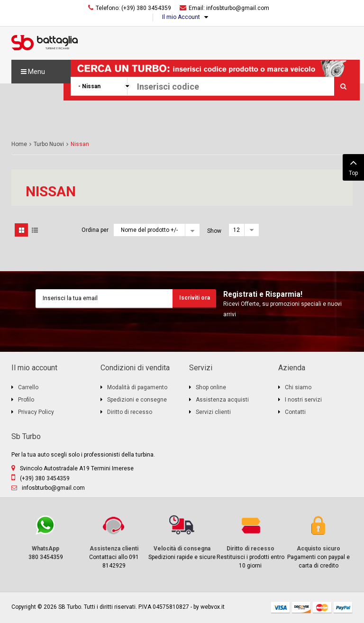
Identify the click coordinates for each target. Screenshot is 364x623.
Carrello (28, 387)
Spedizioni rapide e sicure (182, 537)
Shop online (211, 387)
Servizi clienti (213, 412)
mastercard (322, 608)
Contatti (295, 412)
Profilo (26, 400)
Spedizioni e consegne (137, 400)
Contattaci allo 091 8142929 (114, 541)
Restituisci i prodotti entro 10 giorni (250, 541)
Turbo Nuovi (49, 144)
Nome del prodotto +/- (149, 230)
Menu (33, 72)
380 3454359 (45, 537)
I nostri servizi (303, 400)
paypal (343, 608)
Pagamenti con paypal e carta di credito (318, 541)
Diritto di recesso (130, 412)
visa (281, 608)
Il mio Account (181, 17)
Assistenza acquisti (222, 400)
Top (353, 166)
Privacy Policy (36, 412)
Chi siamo (298, 387)
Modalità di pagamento (137, 387)
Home (19, 144)
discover (301, 608)
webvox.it (213, 607)
